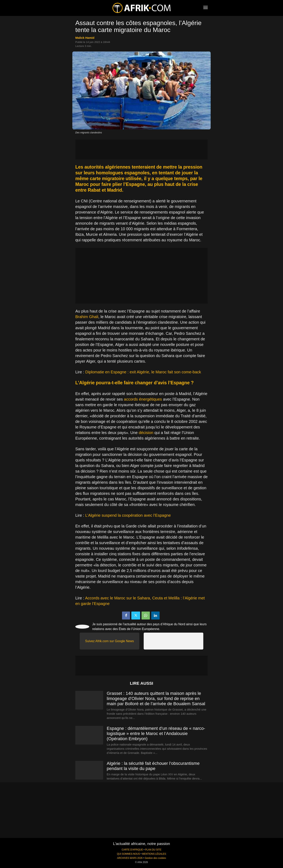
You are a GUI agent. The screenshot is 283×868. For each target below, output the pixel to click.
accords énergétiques (143, 399)
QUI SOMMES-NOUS (129, 854)
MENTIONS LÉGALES (154, 854)
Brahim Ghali (87, 317)
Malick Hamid (85, 38)
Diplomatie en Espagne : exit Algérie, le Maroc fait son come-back (143, 372)
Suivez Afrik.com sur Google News (109, 641)
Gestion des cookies (155, 858)
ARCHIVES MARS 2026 (130, 858)
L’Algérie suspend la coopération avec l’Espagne (128, 515)
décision (146, 433)
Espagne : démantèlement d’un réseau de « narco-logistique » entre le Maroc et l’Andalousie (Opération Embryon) (156, 734)
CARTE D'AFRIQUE (132, 850)
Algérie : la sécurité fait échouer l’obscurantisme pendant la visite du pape (153, 766)
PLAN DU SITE (153, 850)
